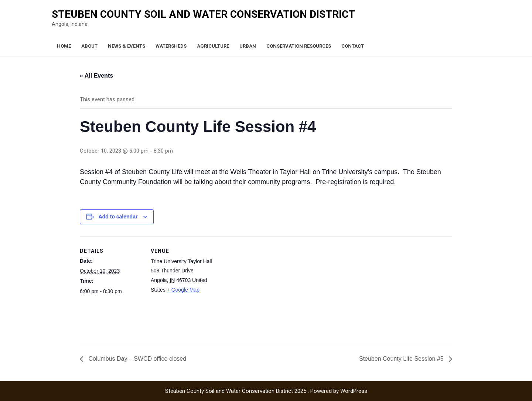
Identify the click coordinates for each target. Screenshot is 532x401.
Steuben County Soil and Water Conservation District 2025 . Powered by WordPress (266, 391)
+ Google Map (183, 290)
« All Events (96, 76)
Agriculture (213, 46)
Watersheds (171, 46)
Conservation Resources (299, 46)
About (89, 46)
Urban (248, 46)
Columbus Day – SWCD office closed (137, 359)
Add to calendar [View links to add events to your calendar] (118, 217)
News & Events (127, 46)
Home (64, 46)
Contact (353, 46)
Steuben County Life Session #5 (402, 359)
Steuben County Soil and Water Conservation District (203, 14)
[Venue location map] (261, 287)
